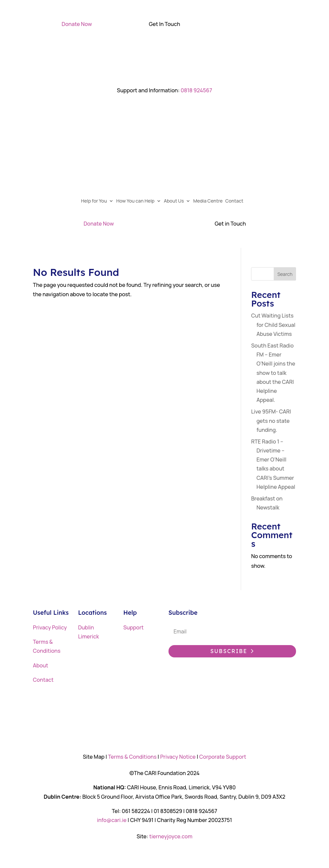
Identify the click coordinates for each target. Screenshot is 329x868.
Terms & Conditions (132, 757)
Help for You (96, 201)
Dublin (86, 627)
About (41, 665)
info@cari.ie (112, 820)
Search (285, 274)
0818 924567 (196, 90)
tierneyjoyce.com (171, 836)
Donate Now (77, 24)
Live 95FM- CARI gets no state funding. (271, 421)
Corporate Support (223, 757)
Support (133, 627)
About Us (176, 201)
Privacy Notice (178, 757)
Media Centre (210, 201)
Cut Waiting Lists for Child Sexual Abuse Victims (273, 325)
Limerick (88, 636)
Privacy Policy (50, 627)
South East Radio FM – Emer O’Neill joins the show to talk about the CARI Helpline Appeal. (273, 373)
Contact (237, 201)
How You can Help (138, 201)
